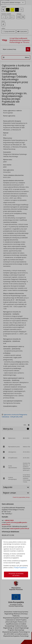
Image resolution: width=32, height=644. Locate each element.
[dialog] (16, 322)
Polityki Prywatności (21, 568)
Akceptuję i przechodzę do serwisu (16, 574)
